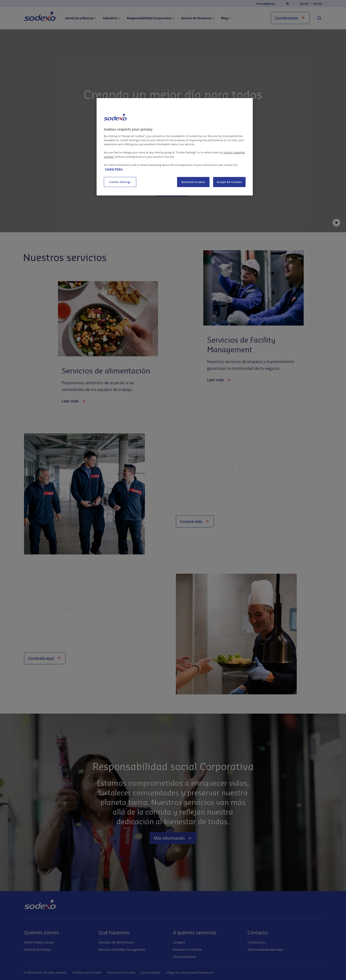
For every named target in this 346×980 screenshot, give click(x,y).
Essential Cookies (193, 182)
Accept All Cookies (229, 182)
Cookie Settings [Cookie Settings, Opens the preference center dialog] (120, 182)
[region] (175, 147)
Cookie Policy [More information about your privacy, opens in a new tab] (114, 169)
